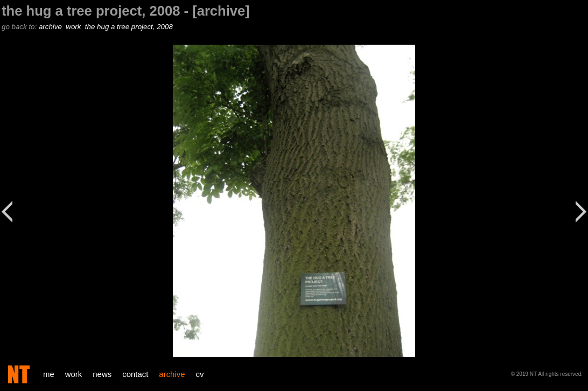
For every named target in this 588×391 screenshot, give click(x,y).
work (74, 27)
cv (200, 374)
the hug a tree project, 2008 (130, 27)
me (49, 374)
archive (51, 27)
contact (135, 374)
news (102, 374)
